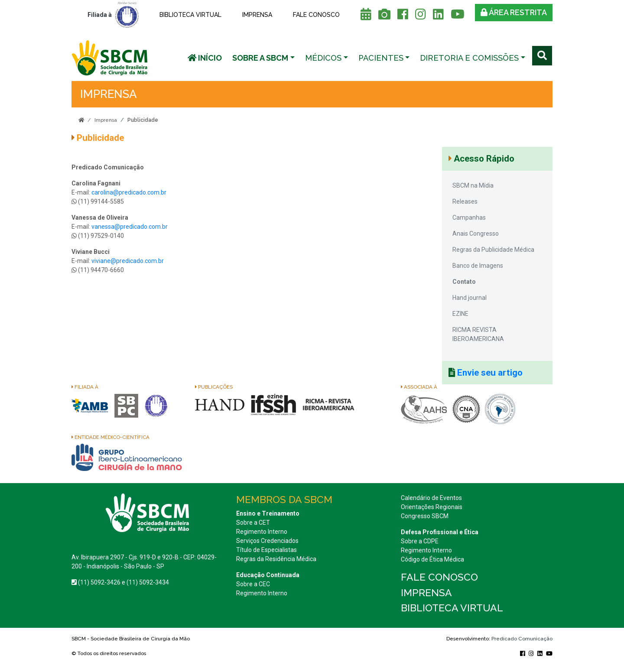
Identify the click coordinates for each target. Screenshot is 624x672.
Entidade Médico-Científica (110, 437)
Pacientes (381, 58)
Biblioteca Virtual (190, 15)
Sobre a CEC (253, 584)
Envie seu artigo (490, 373)
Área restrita (514, 12)
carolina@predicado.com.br (130, 192)
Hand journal (470, 298)
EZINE (460, 314)
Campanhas (469, 218)
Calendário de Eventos (431, 498)
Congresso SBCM (425, 516)
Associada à (419, 387)
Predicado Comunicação (522, 639)
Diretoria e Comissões (469, 58)
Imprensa (257, 15)
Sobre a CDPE (420, 541)
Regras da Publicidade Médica (493, 250)
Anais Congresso (476, 234)
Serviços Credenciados (267, 541)
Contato (464, 282)
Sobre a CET (253, 523)
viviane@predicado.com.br (128, 261)
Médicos (323, 58)
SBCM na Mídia (473, 185)
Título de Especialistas (266, 550)
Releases (465, 201)
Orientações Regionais (432, 507)
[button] (263, 58)
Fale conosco (316, 15)
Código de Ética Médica (432, 559)
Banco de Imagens (478, 266)
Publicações (214, 387)
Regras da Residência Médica (276, 559)
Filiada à (85, 387)
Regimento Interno (262, 532)
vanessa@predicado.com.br (130, 227)
